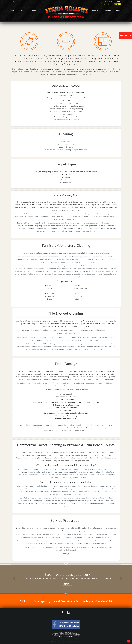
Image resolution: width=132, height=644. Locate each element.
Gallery (96, 10)
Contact (118, 10)
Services (24, 10)
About (34, 10)
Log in (83, 639)
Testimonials (107, 10)
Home (13, 10)
